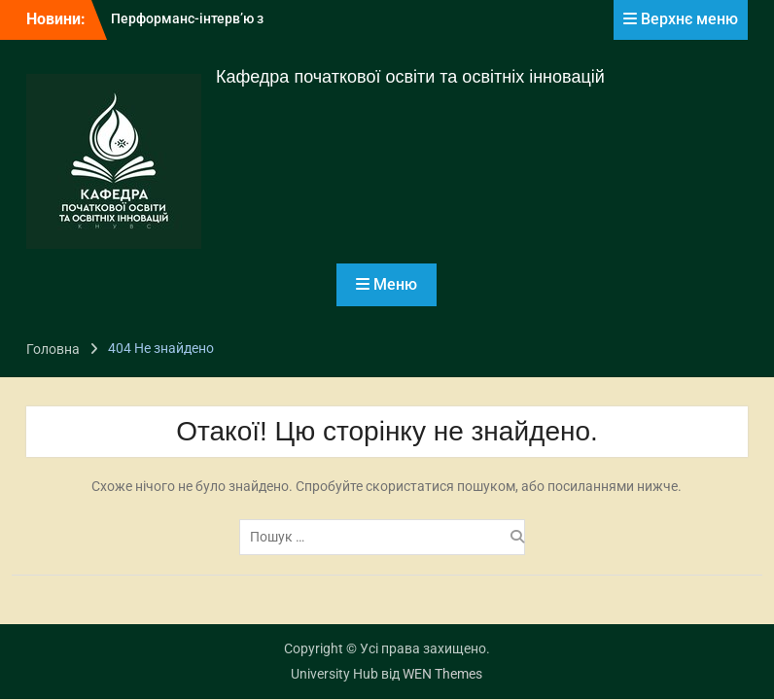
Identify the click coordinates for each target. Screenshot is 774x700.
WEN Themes (442, 674)
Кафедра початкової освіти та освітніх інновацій (410, 77)
